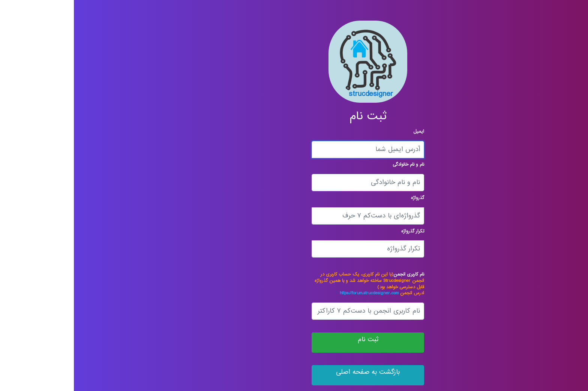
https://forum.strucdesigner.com (295, 293)
